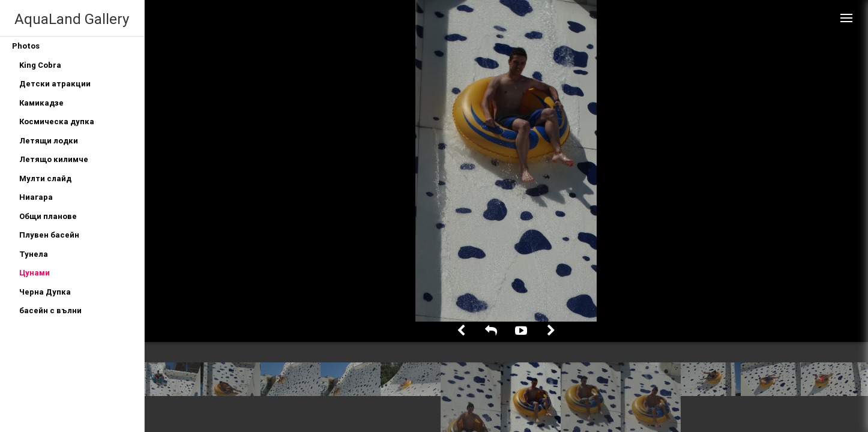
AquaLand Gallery (72, 19)
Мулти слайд (45, 178)
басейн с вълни (50, 310)
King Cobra (40, 65)
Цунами (35, 273)
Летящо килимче (54, 159)
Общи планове (48, 216)
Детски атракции (55, 84)
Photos (26, 46)
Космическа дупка (57, 121)
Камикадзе (41, 103)
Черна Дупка (45, 292)
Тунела (34, 254)
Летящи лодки (49, 141)
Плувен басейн (49, 235)
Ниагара (36, 197)
